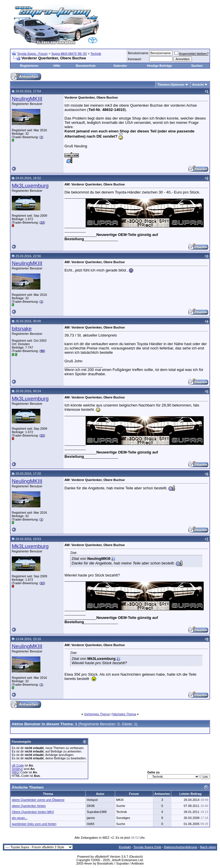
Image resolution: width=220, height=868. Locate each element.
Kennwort (134, 59)
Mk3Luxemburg (30, 186)
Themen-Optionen (171, 85)
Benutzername (138, 53)
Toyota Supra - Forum (32, 54)
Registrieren (29, 66)
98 (42, 351)
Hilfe (57, 66)
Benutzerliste (86, 66)
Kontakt (125, 847)
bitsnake (22, 329)
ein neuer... (19, 818)
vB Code (18, 765)
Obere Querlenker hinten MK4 (33, 812)
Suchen (197, 66)
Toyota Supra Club (147, 847)
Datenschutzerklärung (180, 847)
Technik (96, 54)
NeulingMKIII (27, 99)
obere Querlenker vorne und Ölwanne (38, 800)
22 (42, 222)
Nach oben (208, 847)
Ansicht (198, 85)
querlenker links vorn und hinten (34, 824)
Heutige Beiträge (159, 66)
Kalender (120, 66)
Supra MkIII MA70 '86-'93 (69, 54)
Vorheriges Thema (97, 714)
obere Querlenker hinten (29, 806)
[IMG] (16, 772)
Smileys (17, 769)
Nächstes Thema (124, 714)
